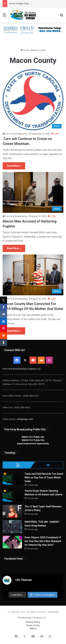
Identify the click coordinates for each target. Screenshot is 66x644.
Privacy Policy (33, 622)
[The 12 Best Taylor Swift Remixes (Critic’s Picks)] (12, 511)
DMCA (33, 629)
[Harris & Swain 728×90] (33, 30)
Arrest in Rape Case (19, 3)
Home (25, 50)
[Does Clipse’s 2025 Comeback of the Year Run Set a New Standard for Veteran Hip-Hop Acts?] (12, 542)
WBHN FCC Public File (33, 440)
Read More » (14, 166)
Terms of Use (33, 625)
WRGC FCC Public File (33, 437)
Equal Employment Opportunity (33, 444)
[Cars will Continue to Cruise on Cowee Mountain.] (33, 100)
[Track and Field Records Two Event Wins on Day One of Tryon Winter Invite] (12, 479)
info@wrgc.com (25, 419)
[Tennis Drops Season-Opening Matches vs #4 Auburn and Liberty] (12, 496)
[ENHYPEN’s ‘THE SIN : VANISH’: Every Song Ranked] (12, 527)
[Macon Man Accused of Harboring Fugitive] (33, 192)
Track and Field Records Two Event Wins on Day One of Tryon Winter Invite (44, 478)
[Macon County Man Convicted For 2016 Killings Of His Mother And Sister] (33, 275)
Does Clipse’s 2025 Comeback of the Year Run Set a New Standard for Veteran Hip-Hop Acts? (43, 541)
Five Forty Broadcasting (16, 134)
